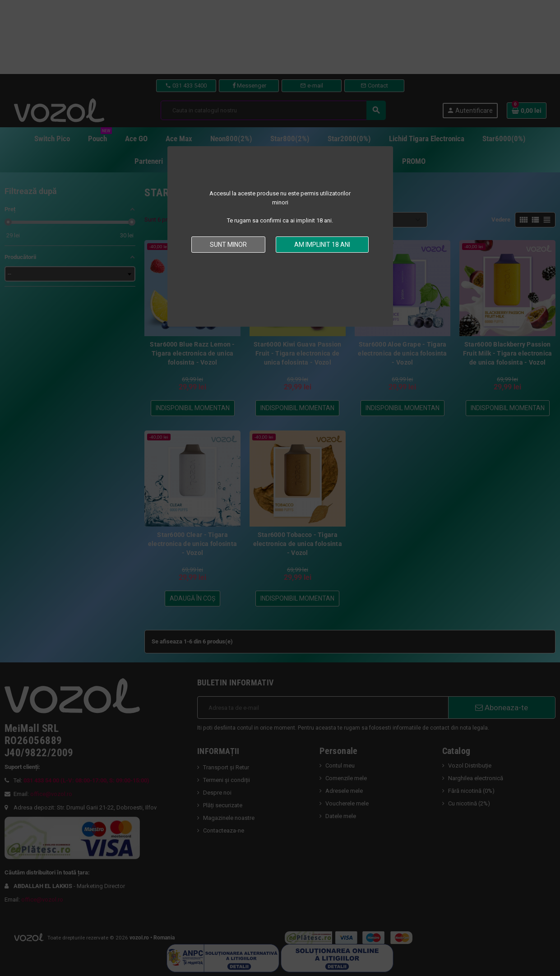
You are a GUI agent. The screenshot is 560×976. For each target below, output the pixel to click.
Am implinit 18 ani (322, 245)
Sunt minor (228, 245)
